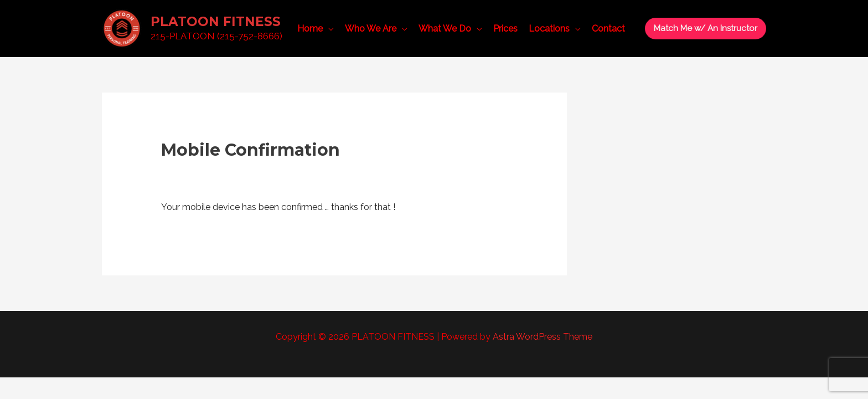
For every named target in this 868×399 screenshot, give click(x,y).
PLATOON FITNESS (216, 22)
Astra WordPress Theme (542, 337)
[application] (328, 29)
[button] (706, 28)
